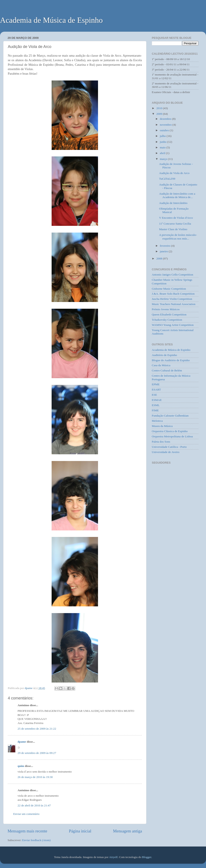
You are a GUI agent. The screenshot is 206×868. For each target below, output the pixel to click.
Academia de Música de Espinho (51, 20)
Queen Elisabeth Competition (169, 314)
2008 (160, 258)
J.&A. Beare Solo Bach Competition (173, 294)
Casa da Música (161, 365)
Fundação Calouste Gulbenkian (170, 416)
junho (163, 142)
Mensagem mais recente (27, 831)
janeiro (164, 251)
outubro (165, 130)
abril (163, 153)
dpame (22, 742)
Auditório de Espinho (164, 355)
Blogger (147, 857)
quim (21, 766)
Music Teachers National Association (174, 304)
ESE (154, 395)
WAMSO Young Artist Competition (173, 325)
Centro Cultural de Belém (167, 370)
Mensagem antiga (128, 831)
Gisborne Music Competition (169, 289)
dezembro (166, 119)
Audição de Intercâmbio (173, 203)
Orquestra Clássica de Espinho (170, 431)
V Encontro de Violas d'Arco (176, 218)
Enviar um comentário (26, 814)
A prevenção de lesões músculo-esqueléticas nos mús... (178, 237)
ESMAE (157, 400)
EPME (156, 384)
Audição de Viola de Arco (174, 173)
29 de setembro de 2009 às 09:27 (37, 753)
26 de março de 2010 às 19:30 (35, 777)
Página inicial (80, 831)
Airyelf (113, 857)
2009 (160, 114)
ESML (156, 405)
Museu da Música (162, 426)
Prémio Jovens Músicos (166, 309)
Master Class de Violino (173, 229)
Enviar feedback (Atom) (36, 840)
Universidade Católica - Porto (169, 447)
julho (163, 136)
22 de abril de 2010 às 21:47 (34, 805)
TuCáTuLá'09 (167, 179)
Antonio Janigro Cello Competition (172, 275)
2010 (160, 108)
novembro (166, 125)
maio (163, 147)
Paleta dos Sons (161, 442)
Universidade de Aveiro (166, 452)
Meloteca (157, 421)
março (164, 159)
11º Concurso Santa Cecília (175, 224)
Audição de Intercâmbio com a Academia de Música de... (177, 195)
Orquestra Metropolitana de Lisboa (172, 436)
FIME (155, 410)
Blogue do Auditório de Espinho (171, 360)
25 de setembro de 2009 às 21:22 (37, 729)
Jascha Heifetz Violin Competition (172, 299)
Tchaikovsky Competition (167, 320)
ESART (156, 390)
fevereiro (165, 246)
